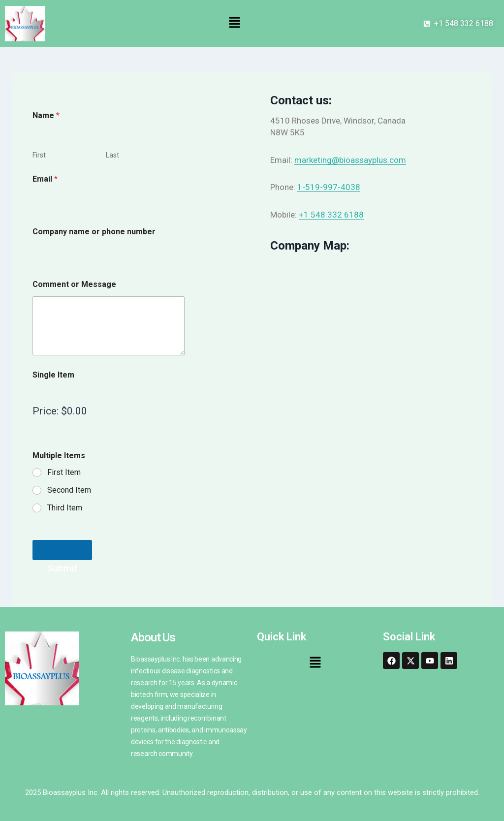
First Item (64, 472)
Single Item (53, 375)
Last (112, 155)
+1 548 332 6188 (331, 215)
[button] (234, 24)
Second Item (69, 490)
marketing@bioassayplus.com (350, 160)
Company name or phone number (94, 232)
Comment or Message (74, 284)
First (39, 155)
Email (45, 179)
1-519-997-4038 (329, 187)
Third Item (65, 508)
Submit (62, 550)
